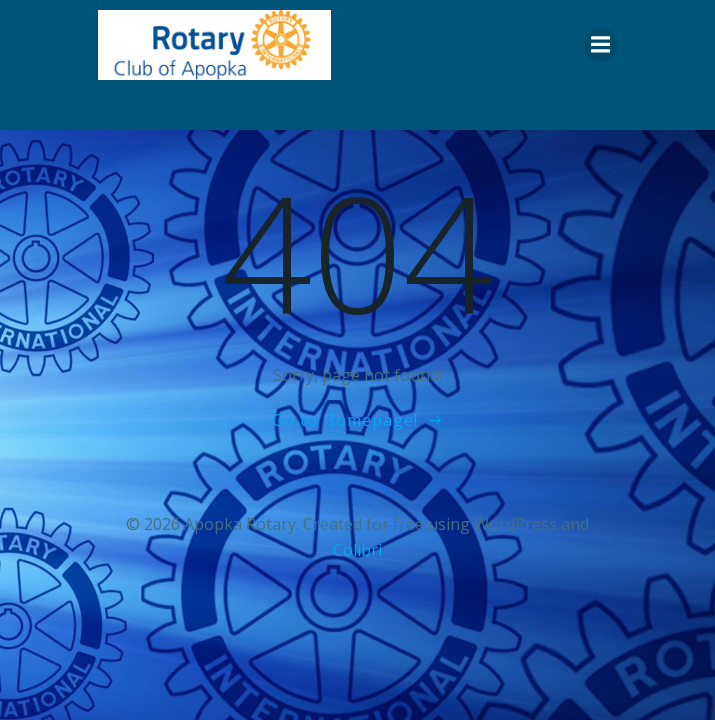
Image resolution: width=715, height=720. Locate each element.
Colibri (357, 550)
